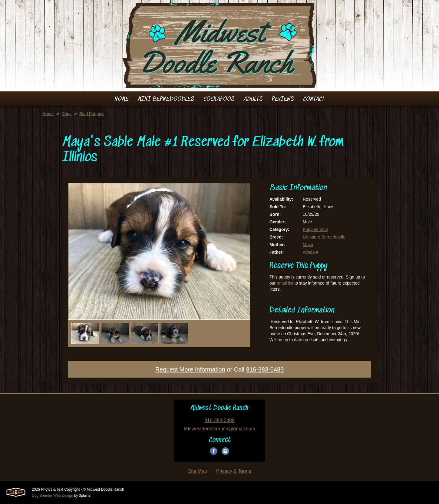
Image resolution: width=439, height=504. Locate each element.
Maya (308, 245)
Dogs (66, 114)
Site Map (198, 471)
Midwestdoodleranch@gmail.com (220, 429)
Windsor (310, 252)
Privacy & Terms (234, 471)
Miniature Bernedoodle (324, 237)
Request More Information (190, 369)
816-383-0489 (265, 369)
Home (48, 114)
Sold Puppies (92, 114)
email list (285, 283)
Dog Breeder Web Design (53, 496)
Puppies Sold (315, 229)
